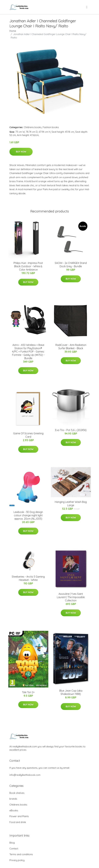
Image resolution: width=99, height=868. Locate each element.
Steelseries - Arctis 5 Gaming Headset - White (28, 578)
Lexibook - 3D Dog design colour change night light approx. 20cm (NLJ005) (28, 515)
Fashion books (51, 127)
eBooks (14, 810)
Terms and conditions (21, 854)
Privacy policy (17, 860)
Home (13, 31)
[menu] (87, 7)
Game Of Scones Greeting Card (28, 435)
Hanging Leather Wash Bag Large (71, 504)
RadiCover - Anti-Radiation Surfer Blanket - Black (71, 347)
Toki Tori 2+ (28, 692)
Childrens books (33, 127)
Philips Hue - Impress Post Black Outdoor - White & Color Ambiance (28, 266)
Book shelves (17, 793)
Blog (12, 843)
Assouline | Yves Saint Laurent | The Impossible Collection (71, 597)
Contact (14, 848)
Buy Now (21, 152)
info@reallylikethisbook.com (25, 775)
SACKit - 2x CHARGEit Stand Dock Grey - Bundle (71, 265)
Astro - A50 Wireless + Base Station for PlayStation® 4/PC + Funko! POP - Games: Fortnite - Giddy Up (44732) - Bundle (28, 352)
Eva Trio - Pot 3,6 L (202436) (71, 430)
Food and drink (18, 822)
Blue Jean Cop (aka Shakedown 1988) (71, 692)
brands (13, 799)
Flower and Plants (19, 816)
